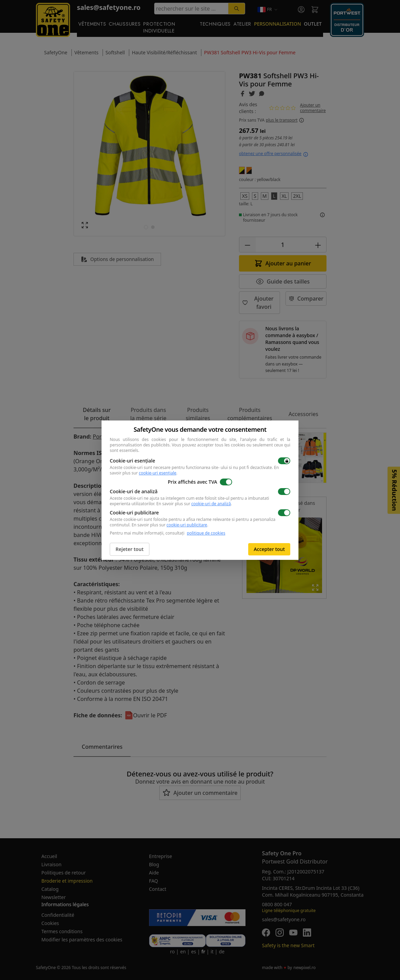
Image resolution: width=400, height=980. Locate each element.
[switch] (284, 461)
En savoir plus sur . (194, 504)
